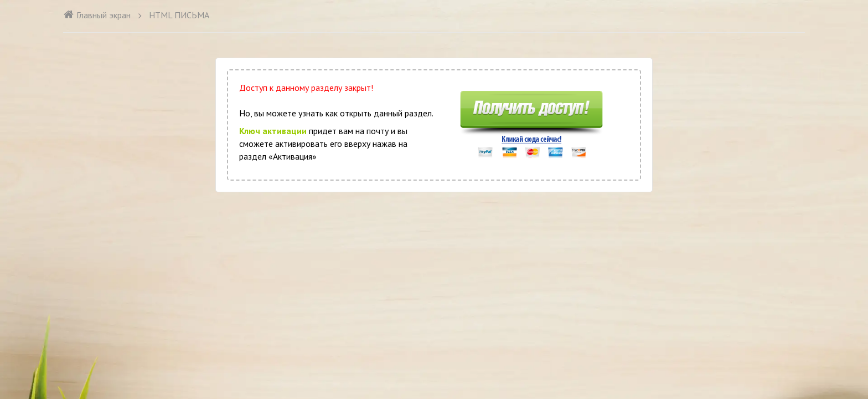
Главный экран (97, 15)
